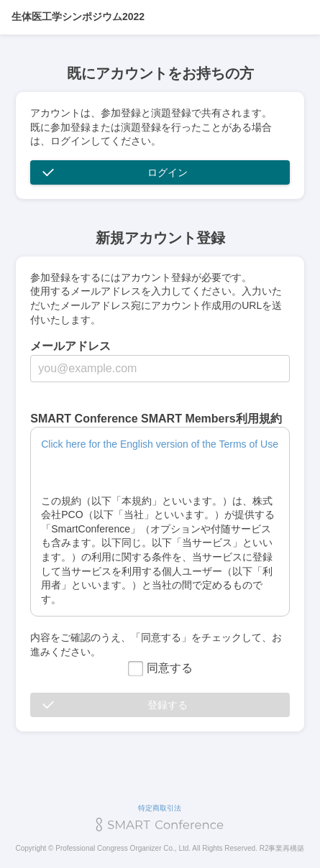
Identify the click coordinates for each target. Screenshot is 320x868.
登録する (168, 705)
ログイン (168, 172)
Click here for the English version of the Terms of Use (160, 444)
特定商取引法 (160, 808)
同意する (160, 668)
